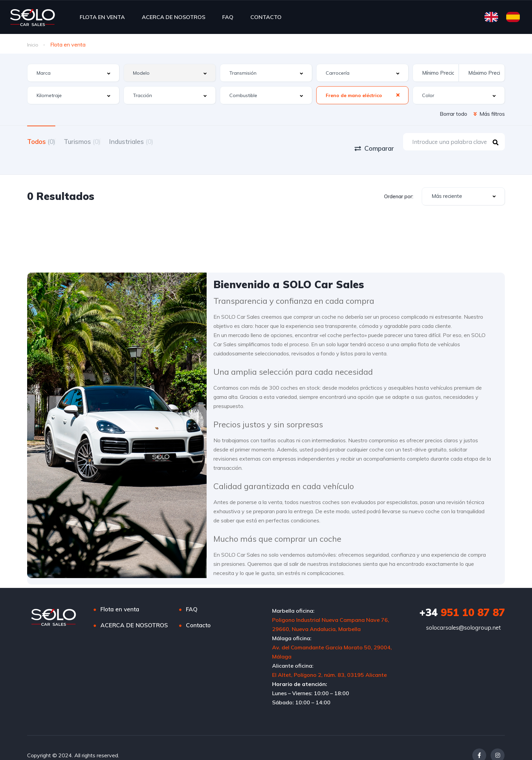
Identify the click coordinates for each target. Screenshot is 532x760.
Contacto (198, 610)
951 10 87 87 (462, 597)
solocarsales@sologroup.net (463, 612)
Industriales (148, 141)
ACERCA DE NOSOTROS (174, 17)
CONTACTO (266, 17)
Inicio (33, 44)
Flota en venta (120, 594)
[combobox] (73, 73)
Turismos (91, 141)
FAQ (228, 17)
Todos (41, 141)
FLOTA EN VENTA (102, 17)
